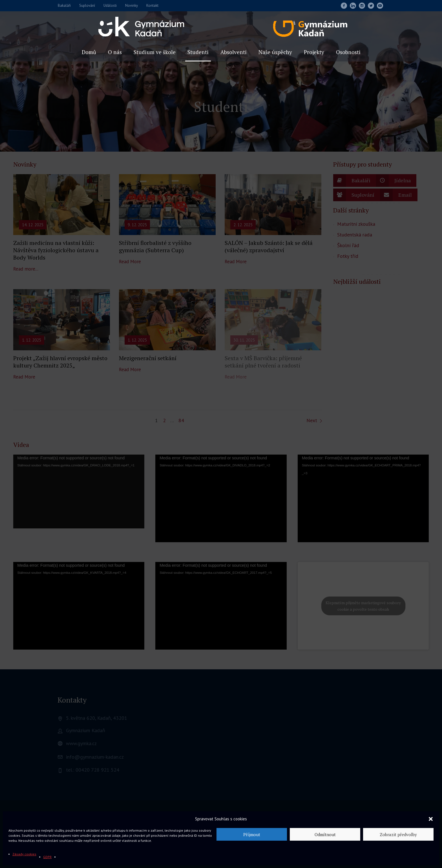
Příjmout (252, 834)
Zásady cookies (24, 854)
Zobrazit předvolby (398, 834)
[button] (431, 819)
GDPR (47, 857)
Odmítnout (325, 834)
